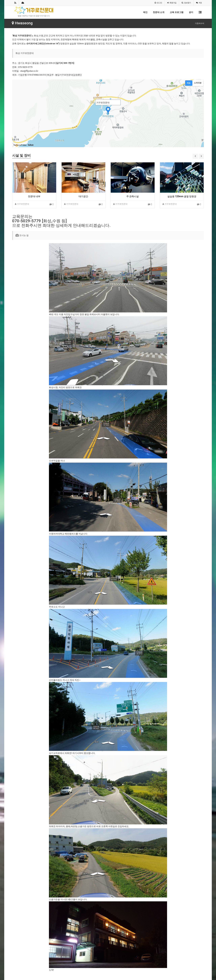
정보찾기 (186, 3)
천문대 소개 (159, 12)
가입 (172, 3)
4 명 (199, 3)
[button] (195, 156)
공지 (191, 12)
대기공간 (83, 196)
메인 (145, 12)
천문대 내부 (34, 196)
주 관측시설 (133, 196)
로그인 (158, 3)
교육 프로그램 (177, 12)
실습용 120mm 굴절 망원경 (182, 196)
